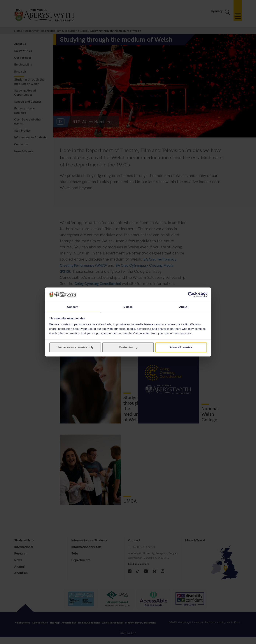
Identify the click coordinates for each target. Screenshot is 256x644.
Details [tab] (128, 307)
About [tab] (183, 307)
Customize (128, 347)
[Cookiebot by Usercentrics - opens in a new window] (191, 294)
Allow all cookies (181, 347)
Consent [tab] (73, 307)
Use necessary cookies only (75, 347)
